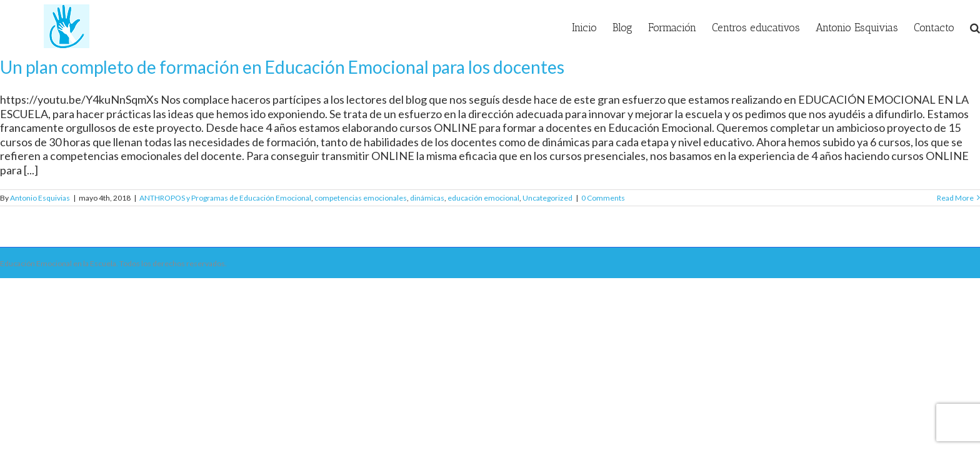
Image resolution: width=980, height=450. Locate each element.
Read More (955, 198)
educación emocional (483, 198)
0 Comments (603, 198)
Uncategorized (547, 198)
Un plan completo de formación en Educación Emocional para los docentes (282, 67)
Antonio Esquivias (40, 198)
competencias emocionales (361, 198)
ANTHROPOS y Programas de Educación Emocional (225, 198)
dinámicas (427, 198)
